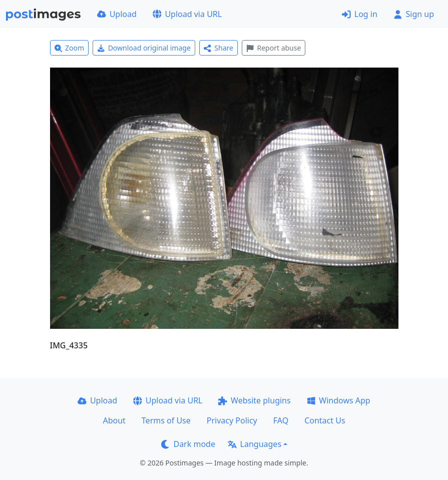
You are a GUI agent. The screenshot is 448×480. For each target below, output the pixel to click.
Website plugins (254, 400)
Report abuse (274, 48)
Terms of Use (166, 420)
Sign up (414, 14)
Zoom (70, 48)
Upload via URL (187, 14)
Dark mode (188, 444)
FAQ (281, 420)
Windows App (339, 400)
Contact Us (325, 420)
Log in (360, 14)
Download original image (144, 48)
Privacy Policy (232, 420)
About (114, 420)
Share (218, 48)
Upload (117, 14)
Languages (255, 444)
